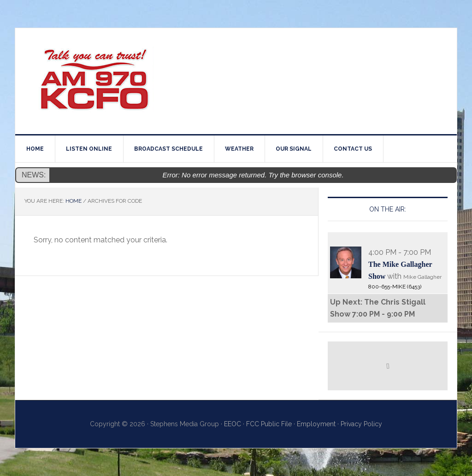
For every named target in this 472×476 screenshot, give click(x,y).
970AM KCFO (94, 81)
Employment (316, 424)
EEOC (233, 424)
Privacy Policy (361, 424)
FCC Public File (269, 424)
